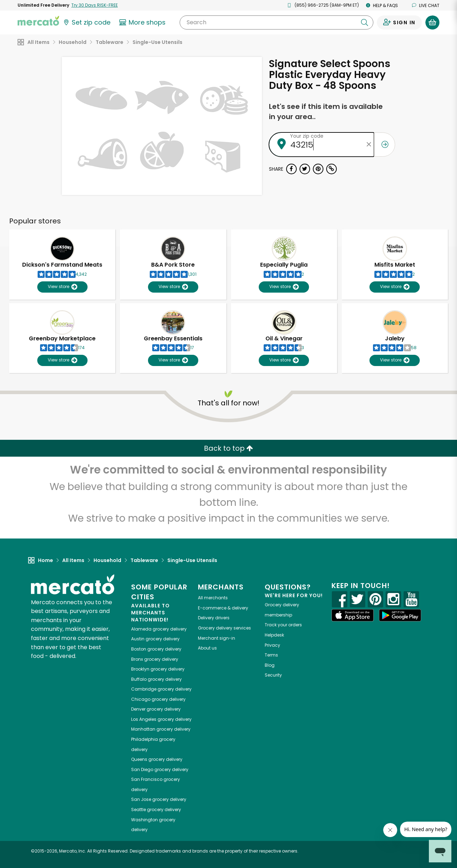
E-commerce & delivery (223, 608)
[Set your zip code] (86, 22)
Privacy (272, 645)
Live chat (426, 5)
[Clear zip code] (369, 145)
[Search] (276, 22)
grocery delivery (159, 629)
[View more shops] (143, 22)
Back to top (228, 448)
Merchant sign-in (217, 638)
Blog (270, 665)
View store (62, 287)
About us (207, 648)
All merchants (213, 598)
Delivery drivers (214, 618)
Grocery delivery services (224, 628)
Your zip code (307, 136)
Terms (271, 655)
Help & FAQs (382, 5)
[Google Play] (400, 615)
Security (273, 675)
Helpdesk (274, 635)
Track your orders (283, 625)
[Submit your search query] (365, 22)
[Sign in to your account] (399, 22)
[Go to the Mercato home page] (38, 20)
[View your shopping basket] (432, 22)
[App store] (353, 615)
